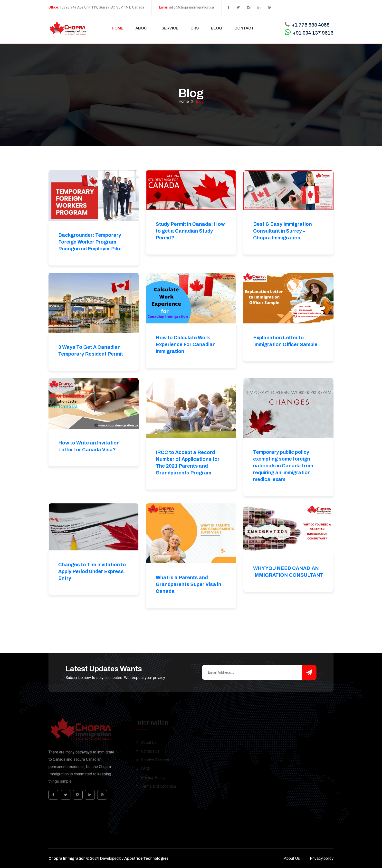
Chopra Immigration (67, 858)
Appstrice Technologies (146, 858)
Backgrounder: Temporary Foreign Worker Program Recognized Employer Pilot (90, 242)
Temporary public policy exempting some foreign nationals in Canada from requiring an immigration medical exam (283, 466)
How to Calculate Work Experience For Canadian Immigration (186, 344)
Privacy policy (322, 858)
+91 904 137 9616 (313, 33)
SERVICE (170, 28)
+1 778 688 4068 (311, 25)
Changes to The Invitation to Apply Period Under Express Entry (92, 571)
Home (184, 100)
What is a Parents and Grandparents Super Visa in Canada (188, 584)
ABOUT (142, 28)
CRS (195, 28)
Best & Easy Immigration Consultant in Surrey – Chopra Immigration (282, 231)
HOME (118, 28)
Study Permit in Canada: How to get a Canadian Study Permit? (190, 231)
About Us (292, 858)
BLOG (217, 28)
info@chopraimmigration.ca (192, 7)
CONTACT (244, 28)
